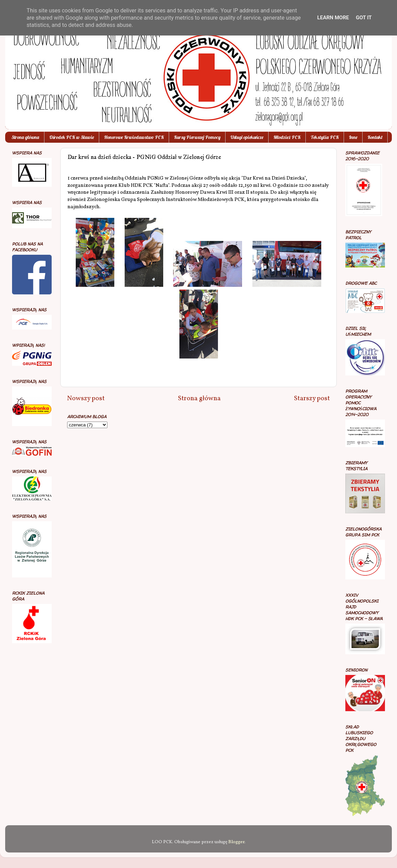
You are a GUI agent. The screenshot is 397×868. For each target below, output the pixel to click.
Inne (353, 137)
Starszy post (312, 398)
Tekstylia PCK (325, 137)
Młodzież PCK (287, 137)
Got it (364, 18)
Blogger (236, 842)
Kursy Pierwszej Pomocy (197, 137)
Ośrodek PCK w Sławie (72, 137)
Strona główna (25, 137)
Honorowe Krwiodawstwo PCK (134, 137)
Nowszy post (86, 398)
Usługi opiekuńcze (247, 137)
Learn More (333, 18)
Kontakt (375, 137)
